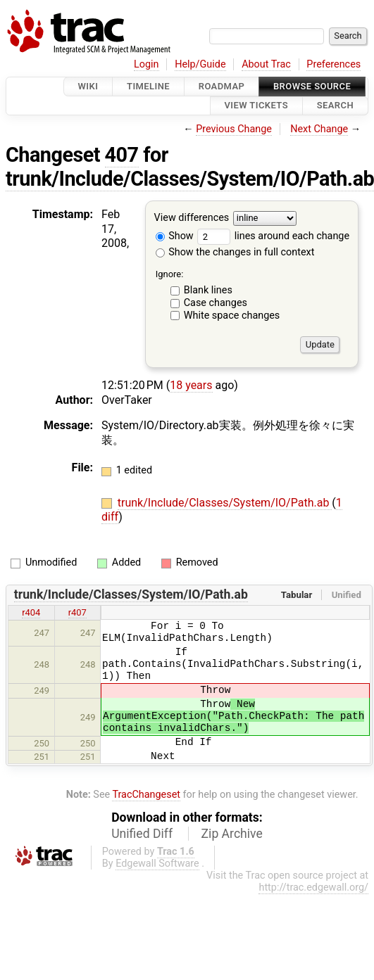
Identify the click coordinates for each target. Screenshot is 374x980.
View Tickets (256, 106)
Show (175, 236)
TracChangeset (146, 795)
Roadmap (222, 86)
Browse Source (312, 86)
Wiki (88, 86)
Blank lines (208, 290)
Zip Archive (232, 834)
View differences (192, 218)
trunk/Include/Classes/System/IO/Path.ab (225, 503)
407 (122, 155)
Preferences (334, 64)
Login (147, 64)
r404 (31, 612)
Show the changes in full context (235, 252)
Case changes (216, 303)
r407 (77, 612)
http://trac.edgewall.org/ (313, 887)
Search (335, 106)
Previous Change (234, 129)
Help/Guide (200, 64)
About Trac (266, 64)
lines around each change (273, 236)
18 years (191, 385)
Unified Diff (142, 834)
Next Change (319, 129)
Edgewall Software (157, 864)
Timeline (148, 86)
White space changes (232, 316)
